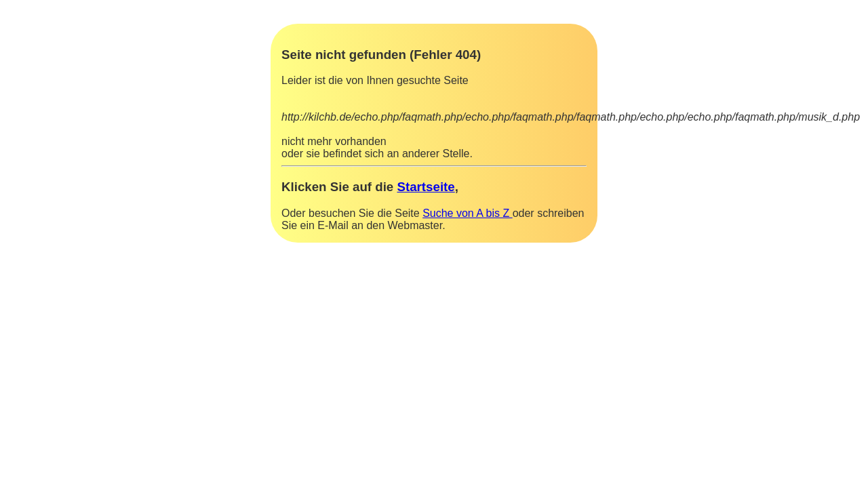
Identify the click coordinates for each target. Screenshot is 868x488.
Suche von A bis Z (468, 213)
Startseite (426, 187)
